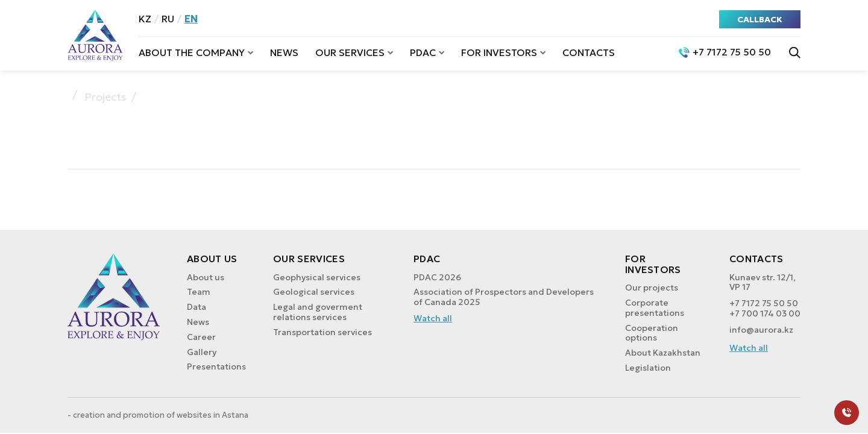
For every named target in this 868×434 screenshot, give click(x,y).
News (284, 52)
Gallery (202, 352)
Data (197, 307)
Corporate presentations (655, 308)
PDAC (423, 52)
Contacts (589, 52)
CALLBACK (760, 19)
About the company (192, 52)
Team (199, 292)
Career (201, 337)
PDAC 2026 (437, 277)
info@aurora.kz (761, 330)
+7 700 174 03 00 (765, 314)
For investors (499, 52)
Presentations (216, 366)
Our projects (652, 288)
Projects (105, 97)
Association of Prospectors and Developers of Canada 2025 (504, 297)
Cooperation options (652, 333)
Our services (350, 52)
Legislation (648, 368)
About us (206, 277)
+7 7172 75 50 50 (764, 303)
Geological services (314, 292)
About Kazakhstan (663, 353)
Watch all (433, 319)
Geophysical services (317, 277)
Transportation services (322, 332)
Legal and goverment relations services (318, 312)
